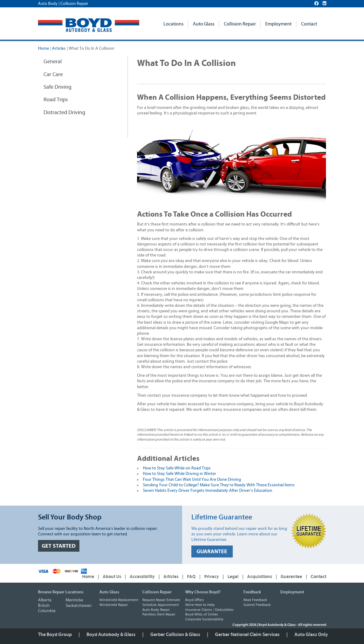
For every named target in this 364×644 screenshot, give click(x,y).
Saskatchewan (79, 606)
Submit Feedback (257, 605)
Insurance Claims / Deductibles (209, 610)
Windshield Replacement (119, 600)
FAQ (191, 577)
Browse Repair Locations (61, 592)
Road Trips (56, 100)
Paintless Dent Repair (159, 614)
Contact (309, 24)
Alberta (45, 600)
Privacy (212, 577)
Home (44, 48)
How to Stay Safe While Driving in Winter (180, 474)
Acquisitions (260, 577)
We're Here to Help (200, 605)
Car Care (53, 75)
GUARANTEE (212, 551)
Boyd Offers (195, 600)
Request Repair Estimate (161, 600)
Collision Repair (240, 24)
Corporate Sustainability (204, 619)
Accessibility (142, 577)
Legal (233, 577)
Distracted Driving (64, 113)
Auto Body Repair (156, 610)
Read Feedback (255, 600)
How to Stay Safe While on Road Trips (177, 468)
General (53, 62)
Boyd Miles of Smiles (202, 614)
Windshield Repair (114, 605)
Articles (59, 48)
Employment (278, 24)
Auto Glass (204, 24)
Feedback (252, 592)
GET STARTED (59, 546)
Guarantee (291, 577)
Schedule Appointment (161, 605)
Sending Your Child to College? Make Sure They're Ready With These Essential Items (219, 485)
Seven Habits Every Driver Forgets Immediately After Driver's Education (208, 491)
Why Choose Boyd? (203, 592)
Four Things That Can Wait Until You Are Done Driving (192, 480)
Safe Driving (57, 87)
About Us (112, 577)
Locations (173, 24)
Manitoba (74, 600)
